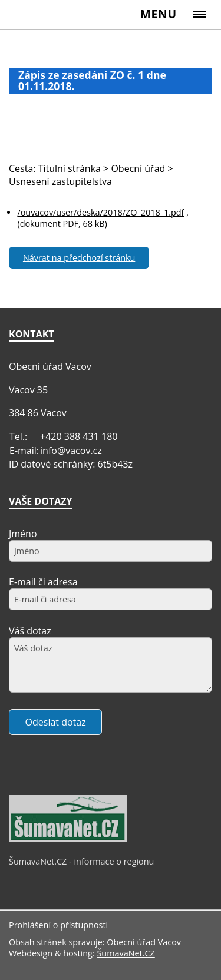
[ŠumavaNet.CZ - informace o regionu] (68, 839)
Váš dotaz (30, 631)
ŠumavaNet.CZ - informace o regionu (81, 861)
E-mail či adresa (43, 582)
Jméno (23, 534)
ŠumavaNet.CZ (126, 953)
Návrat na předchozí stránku (79, 258)
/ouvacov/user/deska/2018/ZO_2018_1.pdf (100, 212)
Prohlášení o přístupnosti (58, 925)
